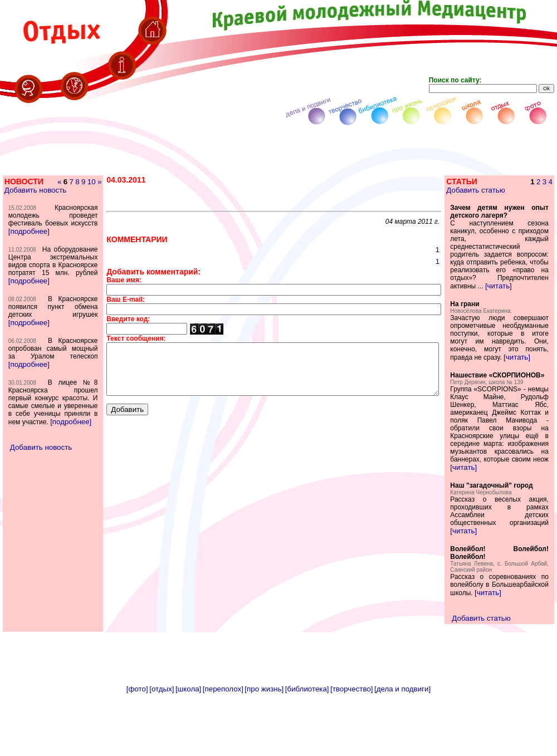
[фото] (137, 743)
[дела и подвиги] (402, 743)
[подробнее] (28, 255)
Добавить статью (491, 190)
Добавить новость (35, 198)
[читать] (487, 301)
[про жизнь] (264, 743)
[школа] (188, 743)
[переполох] (223, 743)
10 (70, 190)
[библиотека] (307, 743)
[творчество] (351, 743)
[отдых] (162, 743)
